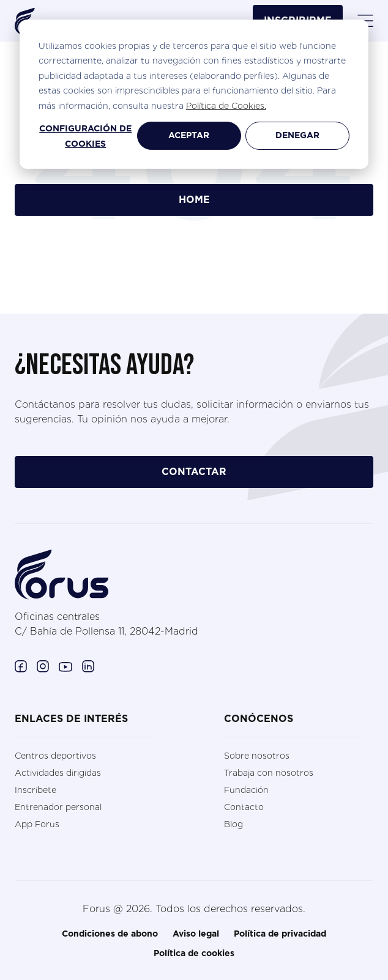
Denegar (297, 136)
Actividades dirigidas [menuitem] (58, 773)
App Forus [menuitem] (37, 824)
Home (194, 200)
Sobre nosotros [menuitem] (257, 756)
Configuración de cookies (85, 137)
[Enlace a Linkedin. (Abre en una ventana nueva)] (88, 666)
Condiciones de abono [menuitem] (110, 934)
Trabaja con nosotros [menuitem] (269, 773)
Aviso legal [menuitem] (196, 934)
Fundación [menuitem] (246, 790)
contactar (194, 472)
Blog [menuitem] (233, 824)
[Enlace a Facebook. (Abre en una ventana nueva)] (21, 666)
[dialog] (194, 94)
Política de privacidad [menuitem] (280, 934)
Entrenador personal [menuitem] (58, 807)
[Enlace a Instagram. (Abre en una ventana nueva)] (43, 666)
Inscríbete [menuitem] (35, 790)
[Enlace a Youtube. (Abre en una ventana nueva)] (65, 666)
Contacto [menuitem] (244, 807)
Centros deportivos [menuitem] (55, 756)
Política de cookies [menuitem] (194, 954)
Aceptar (189, 136)
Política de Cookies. (226, 106)
